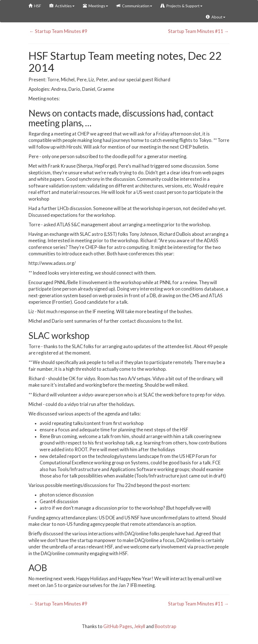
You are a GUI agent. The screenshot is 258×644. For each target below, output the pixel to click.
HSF (35, 6)
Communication (134, 6)
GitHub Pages (118, 626)
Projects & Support (181, 6)
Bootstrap (165, 626)
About (216, 17)
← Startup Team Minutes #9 (58, 31)
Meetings (95, 6)
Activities (62, 6)
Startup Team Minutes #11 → (199, 31)
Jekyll (140, 626)
